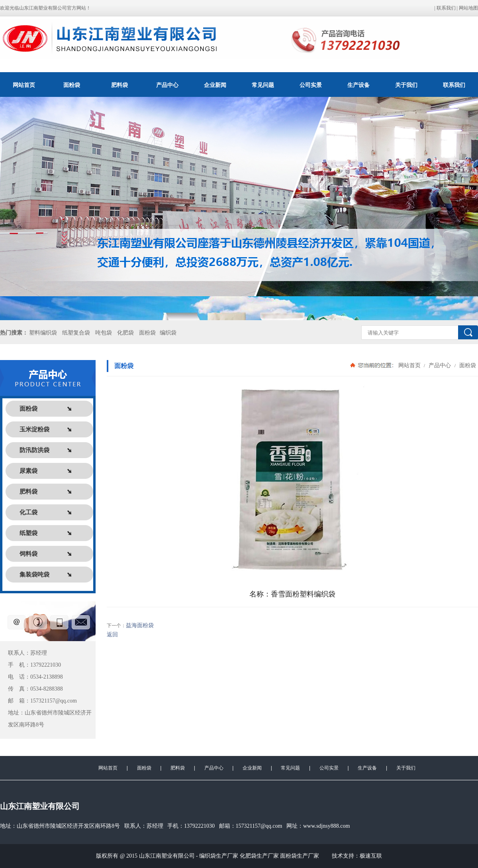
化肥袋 (125, 333)
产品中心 (167, 85)
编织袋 (168, 333)
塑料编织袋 (43, 333)
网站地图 (468, 8)
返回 (112, 635)
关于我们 (406, 85)
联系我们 (446, 8)
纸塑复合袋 (76, 333)
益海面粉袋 (140, 625)
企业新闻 (215, 85)
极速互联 (371, 856)
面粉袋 (72, 85)
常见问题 (263, 85)
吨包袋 (104, 333)
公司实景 (311, 85)
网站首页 (24, 85)
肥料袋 (119, 85)
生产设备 (358, 85)
